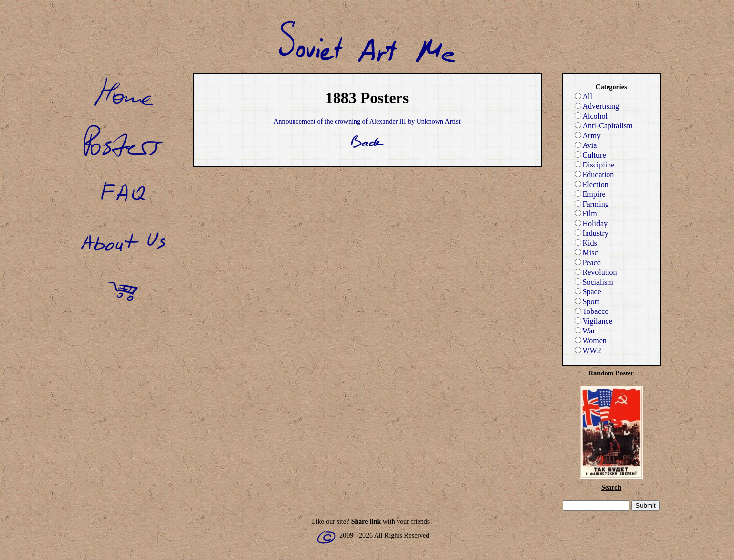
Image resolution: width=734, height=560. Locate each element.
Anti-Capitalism (604, 126)
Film (586, 214)
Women (591, 341)
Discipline (595, 165)
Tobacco (592, 311)
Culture (590, 155)
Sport (587, 301)
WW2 (588, 350)
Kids (586, 243)
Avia (586, 145)
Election (592, 184)
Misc (587, 253)
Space (588, 292)
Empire (590, 194)
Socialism (594, 282)
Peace (588, 262)
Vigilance (594, 321)
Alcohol (591, 116)
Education (595, 175)
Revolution (596, 272)
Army (588, 135)
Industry (592, 233)
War (585, 331)
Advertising (597, 106)
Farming (592, 204)
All (584, 96)
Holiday (591, 223)
